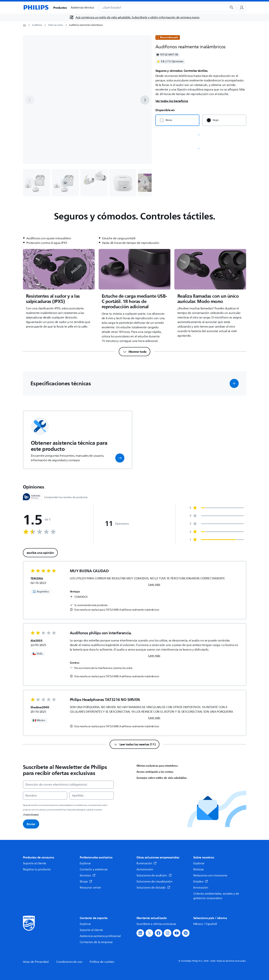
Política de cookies (102, 962)
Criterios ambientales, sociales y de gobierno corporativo (216, 896)
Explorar (85, 863)
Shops (86, 882)
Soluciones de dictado (153, 888)
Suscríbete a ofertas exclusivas (156, 924)
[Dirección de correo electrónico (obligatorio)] (68, 785)
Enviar (31, 824)
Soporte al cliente (35, 863)
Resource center (90, 888)
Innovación (201, 888)
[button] (65, 183)
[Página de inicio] (36, 8)
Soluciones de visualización (154, 882)
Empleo (201, 882)
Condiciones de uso (69, 962)
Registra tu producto (37, 869)
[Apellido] (92, 796)
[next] (145, 100)
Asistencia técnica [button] (82, 8)
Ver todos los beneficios (172, 101)
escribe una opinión (40, 553)
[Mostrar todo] (134, 352)
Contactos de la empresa (96, 942)
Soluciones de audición (154, 875)
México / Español (205, 924)
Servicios (88, 875)
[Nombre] (45, 796)
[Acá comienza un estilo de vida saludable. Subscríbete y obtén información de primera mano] (134, 17)
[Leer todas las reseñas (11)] (135, 744)
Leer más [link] (154, 584)
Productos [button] (60, 8)
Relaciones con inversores (210, 875)
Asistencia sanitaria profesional (100, 936)
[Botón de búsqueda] (232, 8)
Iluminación (147, 863)
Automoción (145, 869)
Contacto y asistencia (94, 869)
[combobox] (158, 8)
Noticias (199, 869)
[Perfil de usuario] (242, 8)
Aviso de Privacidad (36, 962)
